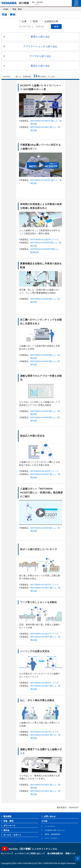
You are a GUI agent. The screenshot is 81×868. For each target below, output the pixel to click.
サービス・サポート (12, 835)
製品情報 (7, 816)
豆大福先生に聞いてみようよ (55, 830)
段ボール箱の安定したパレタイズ (39, 549)
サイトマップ (7, 853)
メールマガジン (50, 826)
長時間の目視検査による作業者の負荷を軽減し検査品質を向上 (41, 206)
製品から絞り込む (40, 66)
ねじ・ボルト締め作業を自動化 (37, 700)
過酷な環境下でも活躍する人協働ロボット (41, 751)
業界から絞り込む (40, 37)
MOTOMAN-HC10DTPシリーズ (44, 240)
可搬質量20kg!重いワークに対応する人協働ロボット (40, 147)
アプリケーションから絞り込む (40, 46)
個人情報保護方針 (55, 853)
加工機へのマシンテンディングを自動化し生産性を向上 (41, 322)
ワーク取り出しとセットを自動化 (39, 602)
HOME (6, 9)
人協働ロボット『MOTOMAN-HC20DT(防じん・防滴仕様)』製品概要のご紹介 (41, 493)
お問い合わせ (50, 816)
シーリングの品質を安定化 (35, 651)
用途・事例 (17, 9)
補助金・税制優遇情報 (52, 834)
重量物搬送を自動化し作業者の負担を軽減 (41, 265)
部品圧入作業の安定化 (32, 436)
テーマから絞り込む (40, 56)
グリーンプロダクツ (52, 838)
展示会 (6, 830)
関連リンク (70, 853)
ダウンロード (9, 826)
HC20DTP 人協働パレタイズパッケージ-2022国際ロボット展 (41, 87)
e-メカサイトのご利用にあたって (30, 853)
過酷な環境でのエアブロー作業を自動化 (41, 378)
